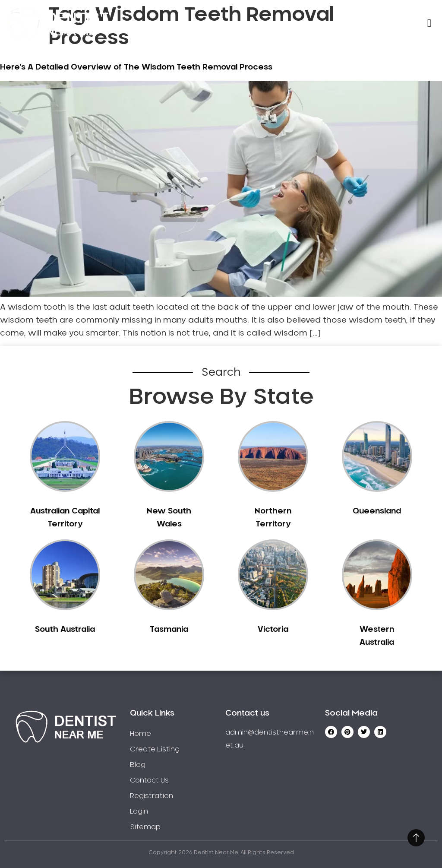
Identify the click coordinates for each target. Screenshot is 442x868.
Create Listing (155, 749)
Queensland (377, 511)
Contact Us (149, 780)
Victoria (273, 630)
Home (140, 734)
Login (139, 811)
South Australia (65, 630)
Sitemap (145, 827)
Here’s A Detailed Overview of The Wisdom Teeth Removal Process (136, 67)
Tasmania (169, 630)
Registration (152, 796)
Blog (138, 765)
